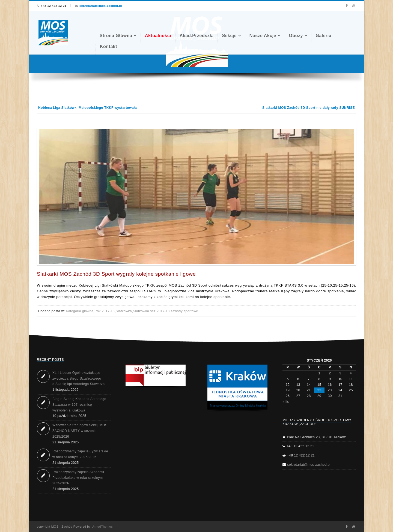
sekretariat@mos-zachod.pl (101, 6)
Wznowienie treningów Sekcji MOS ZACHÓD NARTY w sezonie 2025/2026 (80, 431)
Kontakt (108, 46)
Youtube (354, 6)
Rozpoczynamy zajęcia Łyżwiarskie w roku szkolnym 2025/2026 (80, 454)
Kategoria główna (80, 311)
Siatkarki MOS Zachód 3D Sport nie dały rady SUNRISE (309, 108)
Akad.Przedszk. (196, 36)
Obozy (296, 36)
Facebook (346, 6)
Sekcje (229, 36)
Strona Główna (116, 36)
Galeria (323, 36)
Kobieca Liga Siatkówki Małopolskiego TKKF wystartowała (87, 108)
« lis (286, 402)
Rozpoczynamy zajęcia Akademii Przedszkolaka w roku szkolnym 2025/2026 (78, 478)
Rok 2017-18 (105, 311)
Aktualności (158, 36)
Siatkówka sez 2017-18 (151, 311)
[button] (156, 375)
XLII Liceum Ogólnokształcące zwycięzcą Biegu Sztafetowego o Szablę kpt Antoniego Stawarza (79, 378)
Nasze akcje (263, 36)
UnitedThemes (102, 527)
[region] (237, 388)
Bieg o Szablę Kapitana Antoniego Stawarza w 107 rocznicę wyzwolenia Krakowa (79, 405)
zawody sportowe (184, 311)
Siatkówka (124, 311)
